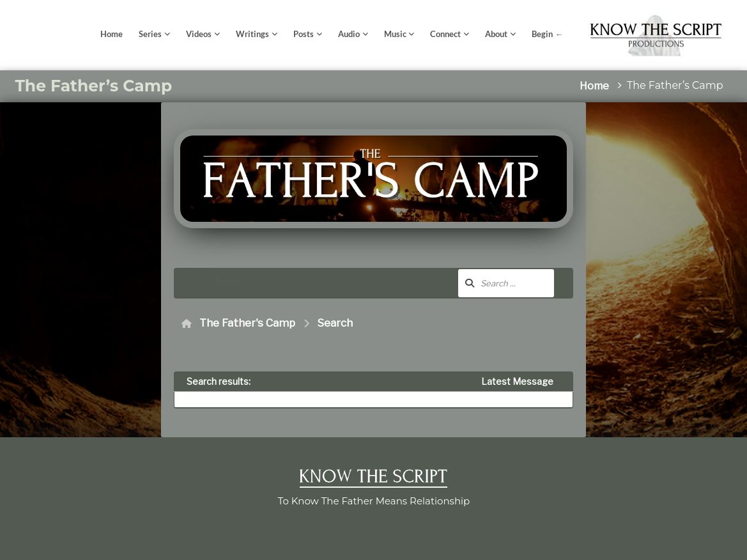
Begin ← (547, 34)
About (496, 34)
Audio (349, 34)
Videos (199, 34)
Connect (445, 34)
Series (150, 34)
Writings (252, 34)
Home (112, 34)
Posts (304, 34)
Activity (229, 282)
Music (395, 34)
